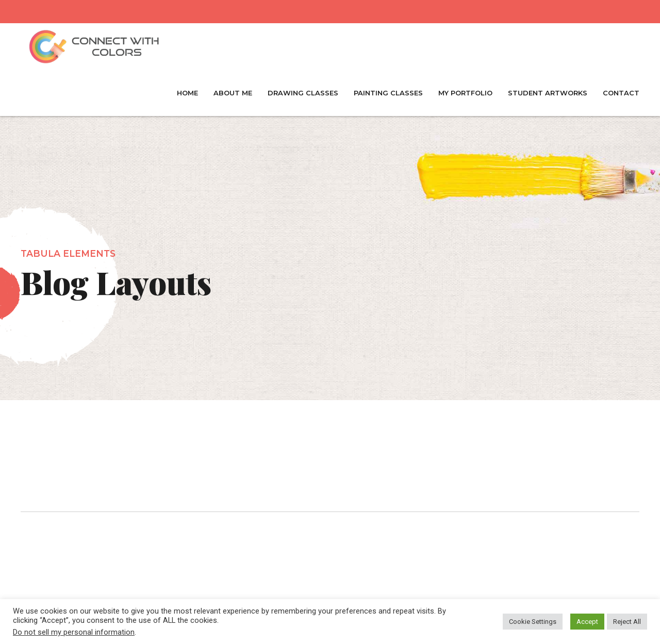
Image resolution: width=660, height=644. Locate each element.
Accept (587, 622)
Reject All (627, 622)
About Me (233, 93)
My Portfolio (465, 93)
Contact (621, 93)
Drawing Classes (303, 93)
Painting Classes (388, 93)
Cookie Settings (533, 622)
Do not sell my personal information (74, 632)
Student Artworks (548, 93)
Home (187, 93)
